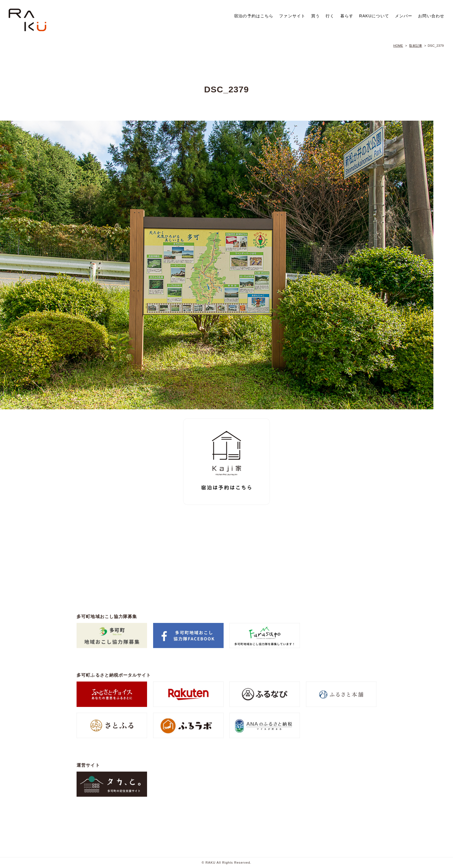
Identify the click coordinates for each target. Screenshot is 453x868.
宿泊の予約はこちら (254, 16)
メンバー (404, 16)
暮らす (347, 16)
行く (330, 16)
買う (315, 16)
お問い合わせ (431, 16)
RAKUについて (374, 16)
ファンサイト (292, 16)
